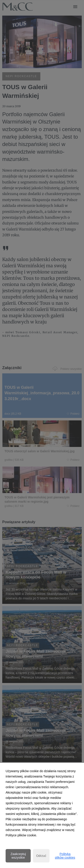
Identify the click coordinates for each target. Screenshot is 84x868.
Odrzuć (41, 856)
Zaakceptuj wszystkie (18, 856)
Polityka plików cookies (65, 856)
